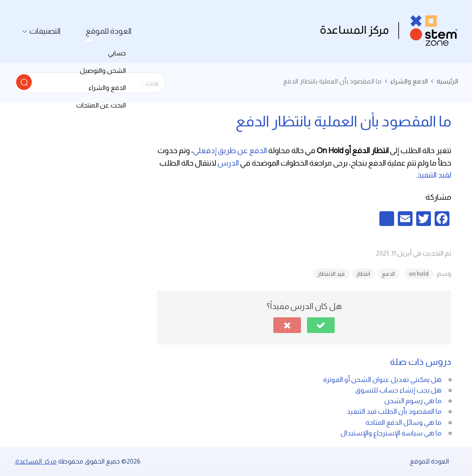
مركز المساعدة (36, 461)
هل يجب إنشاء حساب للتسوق (398, 390)
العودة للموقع (100, 31)
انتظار (363, 274)
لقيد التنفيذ (434, 175)
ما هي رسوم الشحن (413, 401)
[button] (321, 325)
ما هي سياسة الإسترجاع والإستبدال (391, 433)
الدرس (228, 163)
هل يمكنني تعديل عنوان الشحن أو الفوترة (382, 379)
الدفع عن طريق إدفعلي (230, 151)
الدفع (388, 274)
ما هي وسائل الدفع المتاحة (404, 422)
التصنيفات (42, 31)
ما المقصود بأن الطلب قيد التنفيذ (394, 411)
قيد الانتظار (331, 274)
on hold (419, 274)
